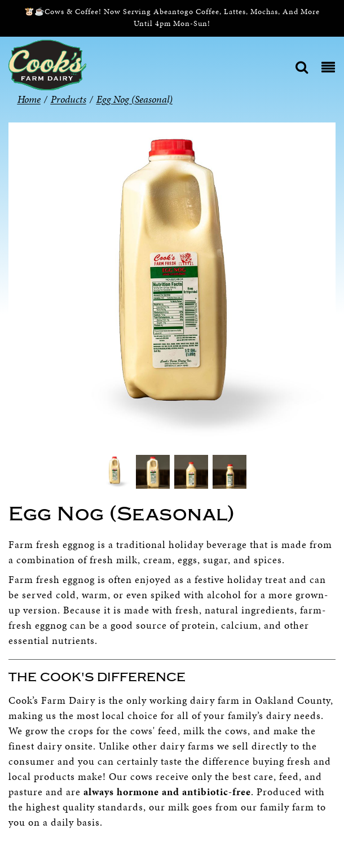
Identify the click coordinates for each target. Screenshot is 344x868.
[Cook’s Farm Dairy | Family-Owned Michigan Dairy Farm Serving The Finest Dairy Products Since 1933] (47, 64)
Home (29, 99)
